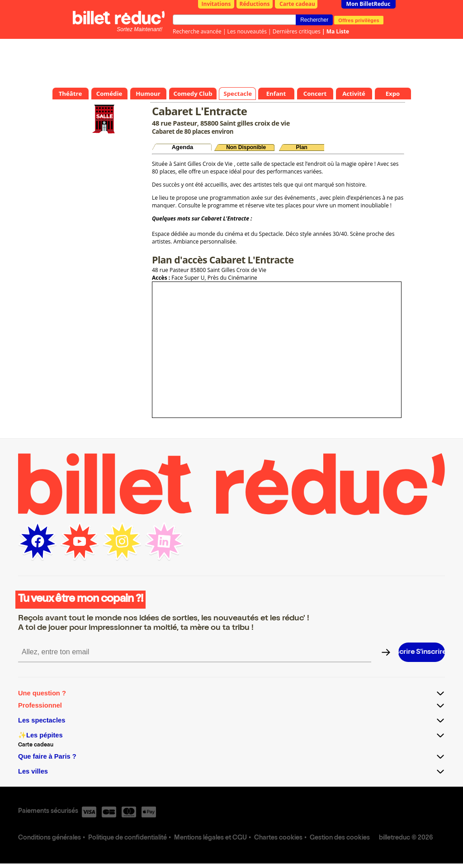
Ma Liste (338, 31)
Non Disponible (246, 147)
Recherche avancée (197, 31)
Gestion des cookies (340, 838)
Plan (302, 147)
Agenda (183, 147)
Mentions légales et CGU (210, 838)
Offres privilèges (359, 20)
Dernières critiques (297, 31)
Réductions (255, 4)
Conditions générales (50, 838)
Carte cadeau (297, 4)
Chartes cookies (278, 838)
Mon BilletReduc (369, 4)
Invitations (216, 4)
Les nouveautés (247, 31)
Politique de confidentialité (128, 838)
